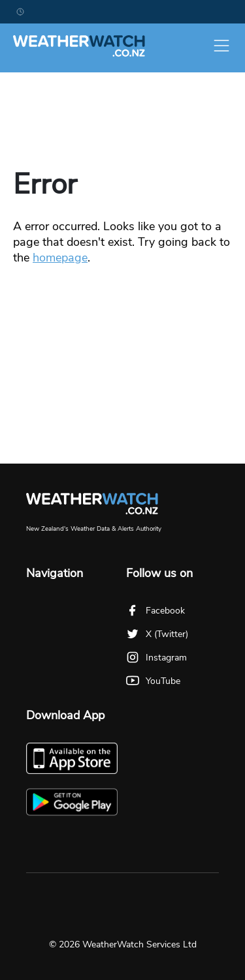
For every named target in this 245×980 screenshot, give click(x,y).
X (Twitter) (157, 634)
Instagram (156, 658)
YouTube (153, 681)
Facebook (155, 611)
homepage (60, 258)
